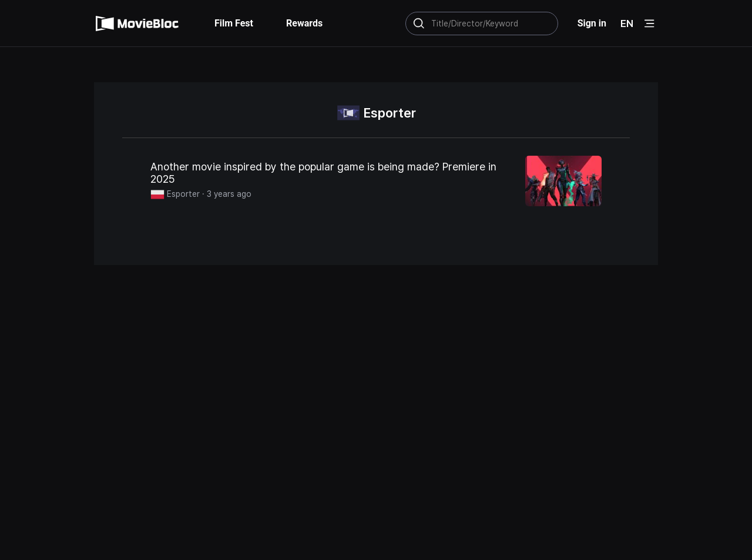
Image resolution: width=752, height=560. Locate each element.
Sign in (592, 23)
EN (627, 24)
